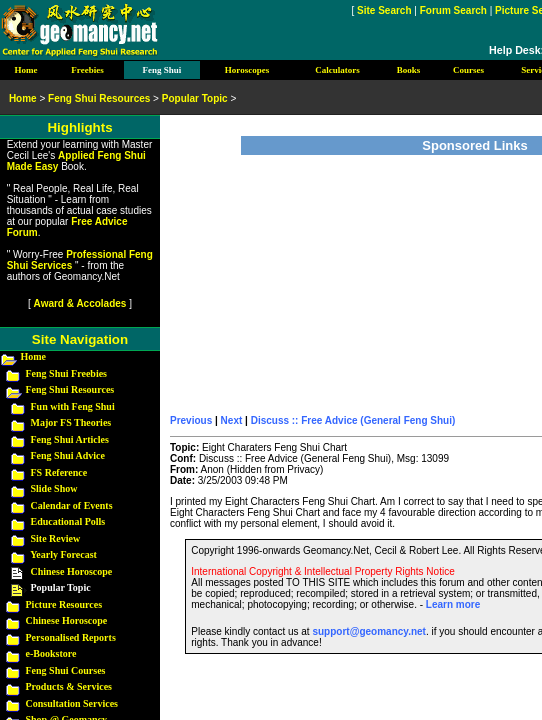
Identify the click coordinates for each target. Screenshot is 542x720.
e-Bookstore (51, 653)
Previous (191, 420)
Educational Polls (68, 521)
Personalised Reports (71, 637)
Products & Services (69, 686)
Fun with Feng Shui (73, 406)
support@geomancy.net (368, 631)
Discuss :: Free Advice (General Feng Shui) (353, 420)
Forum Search (453, 10)
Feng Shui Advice (68, 455)
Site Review (56, 538)
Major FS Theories (71, 422)
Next (232, 420)
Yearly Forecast (63, 554)
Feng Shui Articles (70, 439)
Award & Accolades (80, 303)
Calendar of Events (72, 505)
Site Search (384, 10)
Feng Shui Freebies (66, 373)
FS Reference (59, 472)
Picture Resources (64, 604)
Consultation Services (72, 703)
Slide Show (54, 488)
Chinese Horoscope (72, 571)
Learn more (453, 604)
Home (34, 356)
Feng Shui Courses (66, 670)
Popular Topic (195, 98)
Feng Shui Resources (70, 389)
